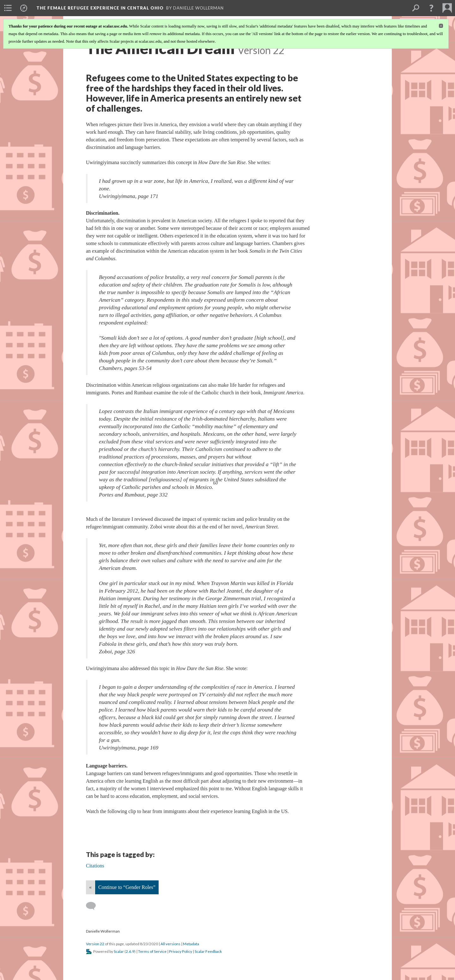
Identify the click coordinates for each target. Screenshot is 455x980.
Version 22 (95, 944)
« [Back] (90, 887)
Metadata (191, 944)
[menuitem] (8, 8)
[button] (431, 8)
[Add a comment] (94, 906)
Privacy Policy (181, 951)
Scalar (119, 951)
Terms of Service (152, 951)
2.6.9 (130, 951)
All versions (170, 944)
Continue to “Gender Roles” (127, 887)
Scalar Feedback (208, 951)
